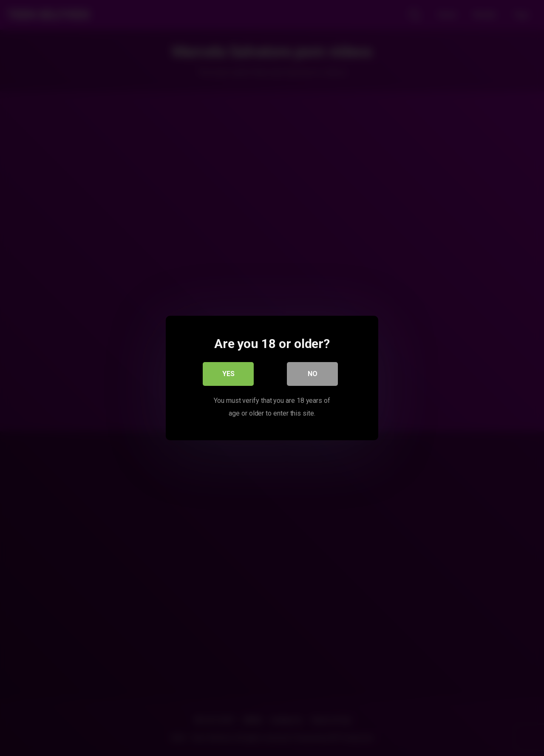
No (313, 374)
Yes (228, 374)
